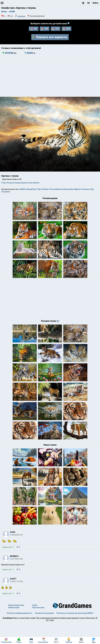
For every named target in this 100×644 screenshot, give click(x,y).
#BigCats (77, 189)
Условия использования (44, 634)
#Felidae (45, 189)
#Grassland (6, 192)
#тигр (4, 183)
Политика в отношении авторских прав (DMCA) (75, 634)
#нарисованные (21, 183)
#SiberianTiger (68, 189)
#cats (30, 183)
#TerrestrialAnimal (55, 189)
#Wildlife (22, 189)
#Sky (92, 189)
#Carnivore (85, 189)
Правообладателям (16, 626)
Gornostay (21, 16)
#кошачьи (10, 183)
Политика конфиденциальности (19, 634)
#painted (36, 183)
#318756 (8, 53)
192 (55, 29)
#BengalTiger (31, 189)
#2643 (29, 53)
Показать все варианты (50, 37)
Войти (95, 3)
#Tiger (39, 189)
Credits (35, 626)
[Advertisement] (50, 77)
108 (45, 29)
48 (34, 29)
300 (66, 29)
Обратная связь (38, 629)
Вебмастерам (14, 629)
